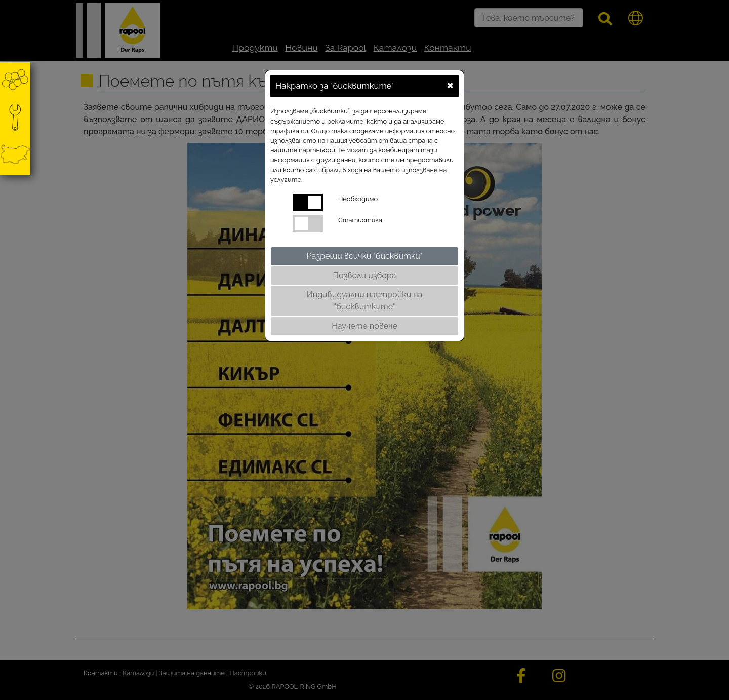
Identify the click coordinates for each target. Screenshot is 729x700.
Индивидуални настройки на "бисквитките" (365, 301)
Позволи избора (365, 275)
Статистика (360, 220)
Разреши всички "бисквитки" (365, 256)
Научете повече (364, 326)
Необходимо (358, 199)
